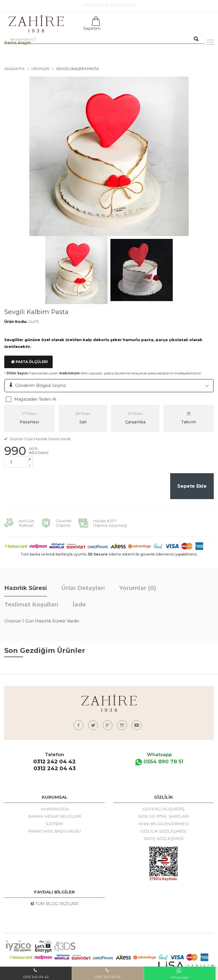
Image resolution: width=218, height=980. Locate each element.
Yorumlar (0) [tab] (138, 589)
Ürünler (40, 69)
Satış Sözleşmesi (164, 839)
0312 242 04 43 (55, 769)
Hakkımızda (55, 810)
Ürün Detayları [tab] (83, 589)
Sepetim (91, 24)
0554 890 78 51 (159, 763)
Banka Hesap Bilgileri (55, 817)
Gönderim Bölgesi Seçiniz (41, 386)
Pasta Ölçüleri (30, 362)
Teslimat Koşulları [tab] (31, 605)
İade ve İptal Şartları (164, 817)
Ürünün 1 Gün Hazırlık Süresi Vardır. (38, 439)
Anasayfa (14, 69)
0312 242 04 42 (54, 762)
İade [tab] (79, 605)
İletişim (54, 825)
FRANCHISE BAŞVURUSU (54, 832)
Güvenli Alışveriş (164, 810)
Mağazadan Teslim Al (35, 399)
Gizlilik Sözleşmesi (163, 832)
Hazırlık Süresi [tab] (26, 589)
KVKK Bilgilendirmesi (163, 825)
